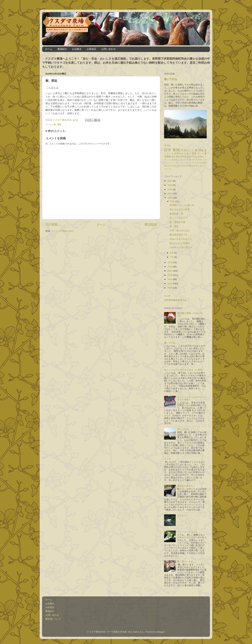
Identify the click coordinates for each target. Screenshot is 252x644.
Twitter (200, 160)
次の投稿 (51, 224)
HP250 (183, 157)
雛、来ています (185, 562)
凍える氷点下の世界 (180, 209)
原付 (166, 166)
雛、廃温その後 (177, 222)
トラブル (182, 160)
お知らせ (179, 154)
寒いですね (171, 79)
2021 (170, 194)
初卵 (201, 163)
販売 (173, 157)
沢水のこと (187, 150)
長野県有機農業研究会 (190, 166)
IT (196, 160)
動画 (205, 163)
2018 (170, 267)
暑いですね (170, 343)
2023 (170, 185)
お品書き (77, 49)
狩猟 (178, 166)
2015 (170, 279)
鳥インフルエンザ (179, 218)
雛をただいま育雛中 (180, 243)
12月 (173, 201)
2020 (170, 198)
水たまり (182, 516)
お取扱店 (91, 49)
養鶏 (59, 125)
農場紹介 (62, 49)
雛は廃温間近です (179, 235)
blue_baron (133, 632)
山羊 (170, 166)
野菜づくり (198, 154)
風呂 (189, 157)
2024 (170, 181)
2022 (170, 189)
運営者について (53, 619)
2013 (170, 288)
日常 (168, 150)
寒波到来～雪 (176, 214)
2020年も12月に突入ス (181, 247)
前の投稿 (151, 224)
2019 (170, 262)
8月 (172, 253)
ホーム (49, 49)
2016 (170, 275)
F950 (194, 157)
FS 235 (192, 160)
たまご (188, 154)
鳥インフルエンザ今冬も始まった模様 (183, 370)
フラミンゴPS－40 (191, 163)
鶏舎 (201, 150)
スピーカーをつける (187, 532)
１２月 (167, 459)
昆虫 (174, 166)
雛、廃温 (174, 226)
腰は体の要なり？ (186, 486)
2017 (170, 271)
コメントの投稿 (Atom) (63, 231)
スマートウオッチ (175, 163)
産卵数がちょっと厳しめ (182, 205)
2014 (170, 283)
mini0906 (174, 160)
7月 (172, 257)
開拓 (178, 157)
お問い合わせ (108, 49)
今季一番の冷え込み (180, 231)
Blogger (161, 632)
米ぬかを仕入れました (181, 239)
